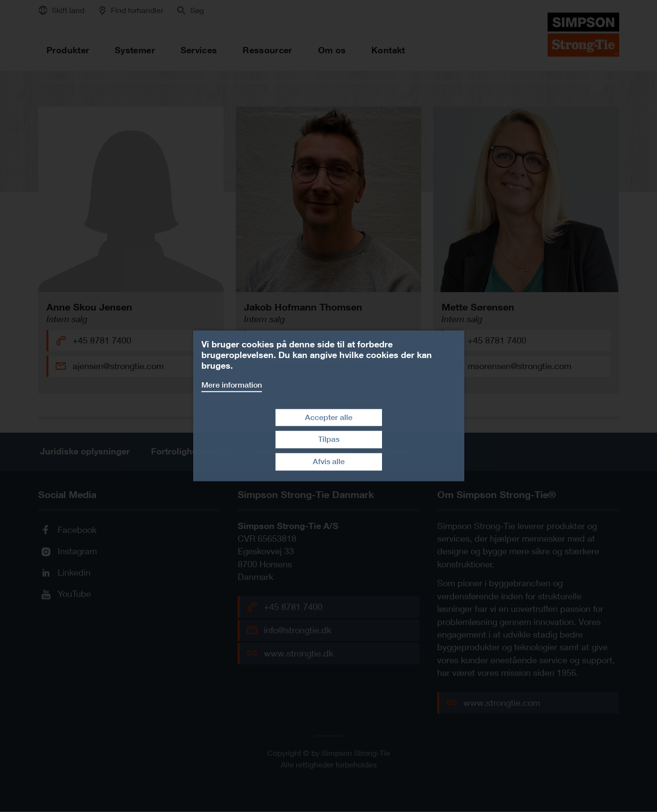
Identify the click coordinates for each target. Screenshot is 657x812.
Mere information (232, 385)
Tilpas (329, 440)
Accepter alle (329, 417)
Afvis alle (329, 461)
